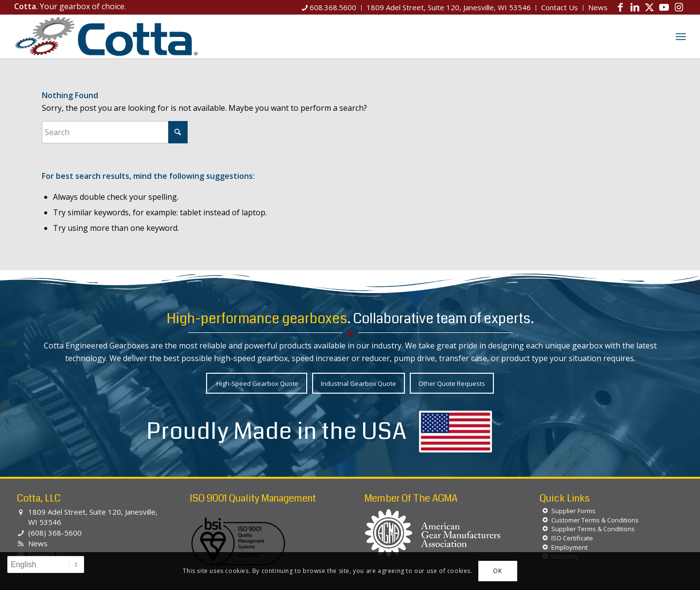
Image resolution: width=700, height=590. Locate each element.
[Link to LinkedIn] (635, 7)
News (38, 543)
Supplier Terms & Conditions (593, 529)
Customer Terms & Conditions (595, 520)
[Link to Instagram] (679, 7)
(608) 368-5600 (55, 533)
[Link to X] (649, 7)
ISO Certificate (572, 538)
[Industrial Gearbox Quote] (359, 383)
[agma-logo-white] (433, 533)
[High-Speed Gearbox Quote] (257, 383)
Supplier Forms (573, 511)
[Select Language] (46, 564)
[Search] (660, 36)
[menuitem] (329, 8)
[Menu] (681, 36)
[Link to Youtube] (664, 7)
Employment (569, 547)
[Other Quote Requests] (452, 383)
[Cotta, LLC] (106, 36)
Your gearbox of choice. (70, 6)
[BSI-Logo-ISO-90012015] (238, 542)
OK (497, 571)
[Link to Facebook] (620, 7)
